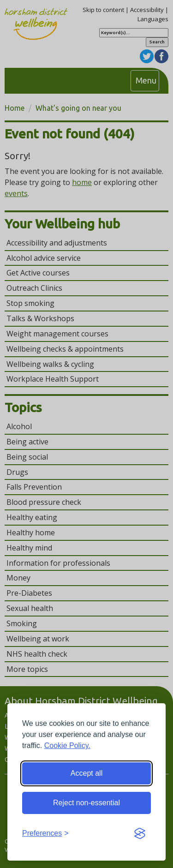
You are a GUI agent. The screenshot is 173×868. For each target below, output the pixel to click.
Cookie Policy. (67, 745)
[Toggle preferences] (45, 834)
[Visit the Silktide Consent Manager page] (140, 834)
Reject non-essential (86, 803)
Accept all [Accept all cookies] (86, 773)
